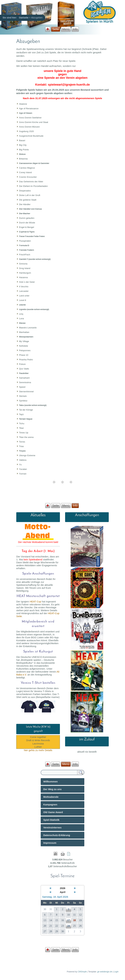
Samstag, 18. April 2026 (55, 897)
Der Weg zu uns (52, 789)
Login (116, 972)
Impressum (50, 843)
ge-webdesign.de (105, 972)
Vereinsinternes (52, 827)
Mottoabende (51, 797)
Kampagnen (50, 804)
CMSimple (82, 972)
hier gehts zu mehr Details (38, 750)
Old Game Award (53, 812)
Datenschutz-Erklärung (57, 835)
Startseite (24, 18)
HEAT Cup (35, 602)
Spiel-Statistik (51, 820)
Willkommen (50, 782)
